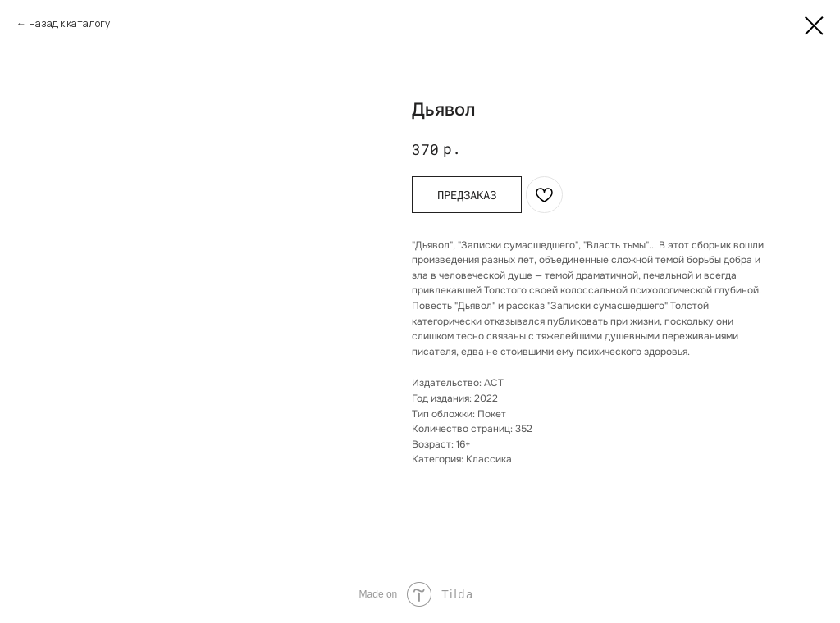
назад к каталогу (69, 23)
